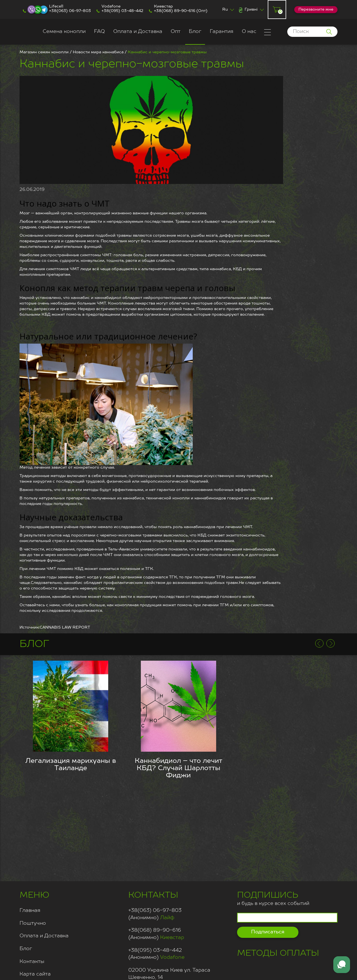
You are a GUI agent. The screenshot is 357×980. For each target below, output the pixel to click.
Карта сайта (35, 974)
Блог (195, 32)
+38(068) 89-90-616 (175, 11)
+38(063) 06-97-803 (70, 11)
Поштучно (33, 923)
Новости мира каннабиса (98, 52)
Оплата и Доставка (138, 32)
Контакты (32, 962)
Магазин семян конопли (44, 52)
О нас (249, 32)
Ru (225, 9)
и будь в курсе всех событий (273, 898)
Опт (176, 32)
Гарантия (222, 32)
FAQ (99, 32)
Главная (30, 910)
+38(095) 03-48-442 (122, 11)
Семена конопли (64, 32)
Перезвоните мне (316, 9)
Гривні (251, 9)
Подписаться (268, 932)
